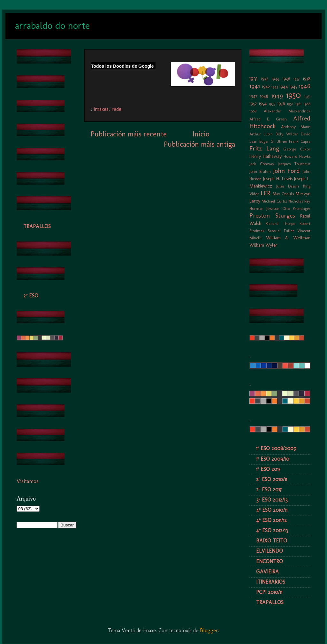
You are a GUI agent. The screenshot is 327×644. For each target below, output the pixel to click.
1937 (296, 79)
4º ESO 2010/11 (272, 510)
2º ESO (31, 296)
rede (116, 109)
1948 (264, 96)
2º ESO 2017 (269, 490)
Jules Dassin (288, 186)
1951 (307, 96)
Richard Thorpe (280, 223)
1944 (284, 87)
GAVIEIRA (267, 572)
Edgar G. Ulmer (273, 141)
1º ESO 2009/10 (273, 459)
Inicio (201, 134)
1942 (266, 87)
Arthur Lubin (261, 134)
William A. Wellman (288, 238)
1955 (272, 104)
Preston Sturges (272, 215)
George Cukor (297, 149)
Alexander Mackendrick (287, 111)
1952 (253, 103)
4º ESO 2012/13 (272, 530)
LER (265, 193)
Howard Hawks (297, 156)
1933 (275, 79)
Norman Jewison (264, 208)
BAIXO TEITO (272, 541)
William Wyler (263, 245)
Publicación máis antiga (199, 144)
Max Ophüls (283, 194)
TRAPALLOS (37, 226)
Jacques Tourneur (294, 164)
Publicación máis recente (129, 134)
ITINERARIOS (271, 582)
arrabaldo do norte (52, 26)
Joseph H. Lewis (278, 179)
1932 (265, 79)
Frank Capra (300, 141)
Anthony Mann (296, 127)
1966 (307, 104)
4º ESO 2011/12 (271, 520)
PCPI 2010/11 (269, 592)
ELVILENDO (270, 551)
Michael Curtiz (274, 201)
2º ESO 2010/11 (272, 479)
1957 (290, 104)
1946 (304, 86)
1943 (274, 87)
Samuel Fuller (281, 231)
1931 (253, 78)
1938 (307, 79)
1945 (293, 87)
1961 (298, 104)
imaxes (101, 109)
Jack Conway (262, 164)
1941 (255, 86)
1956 (281, 103)
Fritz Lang (264, 148)
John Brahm (260, 171)
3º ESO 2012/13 (272, 500)
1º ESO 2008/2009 (276, 448)
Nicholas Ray (299, 201)
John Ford (287, 171)
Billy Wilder (287, 134)
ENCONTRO (270, 561)
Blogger (209, 630)
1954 (263, 103)
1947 (253, 96)
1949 (277, 96)
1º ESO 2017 (268, 469)
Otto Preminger (296, 208)
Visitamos (28, 481)
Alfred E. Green (268, 119)
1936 (286, 79)
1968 (253, 111)
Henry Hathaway (266, 156)
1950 (293, 95)
